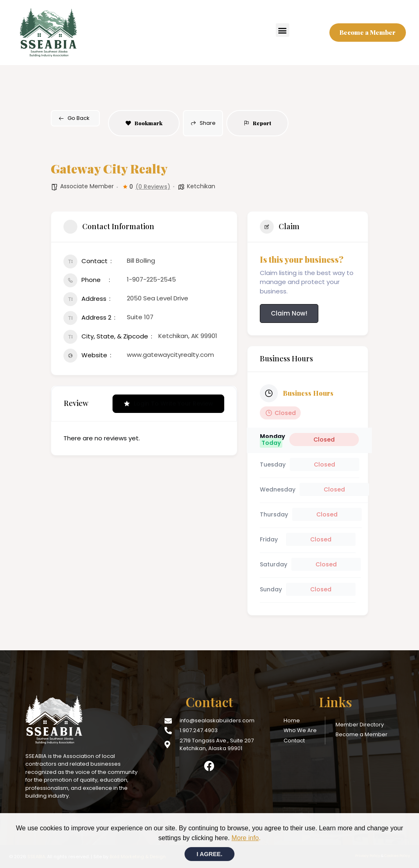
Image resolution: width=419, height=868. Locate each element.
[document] (209, 434)
